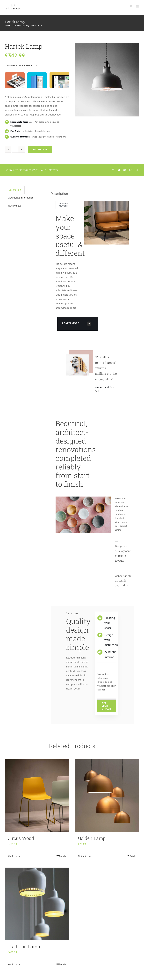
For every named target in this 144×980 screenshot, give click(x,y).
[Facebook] (113, 170)
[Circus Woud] (37, 796)
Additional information (21, 198)
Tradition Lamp (24, 946)
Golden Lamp (92, 838)
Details (63, 856)
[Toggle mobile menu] (137, 6)
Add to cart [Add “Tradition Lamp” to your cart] (16, 964)
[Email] (136, 170)
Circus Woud (21, 838)
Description (15, 190)
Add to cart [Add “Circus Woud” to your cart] (16, 856)
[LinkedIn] (125, 170)
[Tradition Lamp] (37, 904)
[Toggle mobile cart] (131, 6)
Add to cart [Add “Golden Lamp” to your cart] (86, 856)
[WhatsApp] (130, 170)
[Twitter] (119, 170)
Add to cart (40, 149)
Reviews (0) (15, 206)
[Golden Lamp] (107, 796)
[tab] (15, 190)
